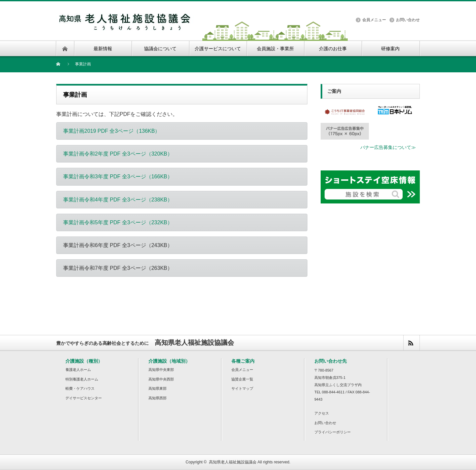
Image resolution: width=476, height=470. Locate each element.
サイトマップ (242, 388)
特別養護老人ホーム (82, 379)
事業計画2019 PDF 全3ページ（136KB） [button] (112, 131)
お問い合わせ (408, 20)
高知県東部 (158, 388)
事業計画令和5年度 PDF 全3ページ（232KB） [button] (118, 222)
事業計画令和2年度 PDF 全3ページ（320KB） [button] (118, 154)
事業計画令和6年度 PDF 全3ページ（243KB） (118, 245)
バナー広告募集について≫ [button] (388, 147)
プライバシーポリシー (333, 432)
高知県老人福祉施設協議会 (233, 462)
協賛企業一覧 (242, 379)
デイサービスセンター (84, 398)
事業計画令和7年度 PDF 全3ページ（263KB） (118, 268)
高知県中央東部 (161, 370)
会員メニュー (374, 20)
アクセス (322, 413)
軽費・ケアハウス (80, 388)
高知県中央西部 (161, 379)
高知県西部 (158, 398)
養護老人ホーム (78, 370)
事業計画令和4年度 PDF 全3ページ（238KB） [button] (118, 200)
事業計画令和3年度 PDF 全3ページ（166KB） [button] (118, 177)
